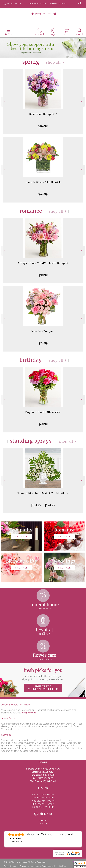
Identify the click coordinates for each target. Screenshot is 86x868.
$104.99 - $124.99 (43, 505)
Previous (4, 102)
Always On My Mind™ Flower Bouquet (43, 263)
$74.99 (43, 343)
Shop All (53, 62)
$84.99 (43, 126)
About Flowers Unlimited (16, 705)
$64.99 (43, 194)
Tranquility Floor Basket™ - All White (43, 493)
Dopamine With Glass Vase (43, 412)
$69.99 (43, 424)
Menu (9, 34)
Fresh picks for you (43, 674)
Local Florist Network (46, 866)
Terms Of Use (10, 866)
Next (82, 102)
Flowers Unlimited (43, 14)
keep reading (29, 713)
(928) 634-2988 (15, 3)
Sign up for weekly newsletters (43, 688)
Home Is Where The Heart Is (43, 182)
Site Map (62, 866)
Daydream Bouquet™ (43, 114)
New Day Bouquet (43, 331)
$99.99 (43, 275)
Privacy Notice (26, 866)
